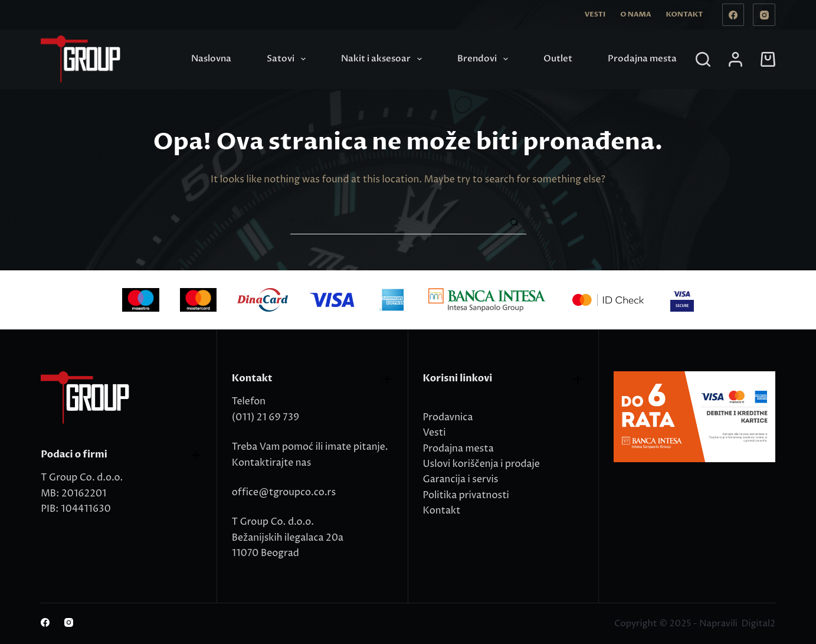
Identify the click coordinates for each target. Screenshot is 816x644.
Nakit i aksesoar (384, 59)
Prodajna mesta (642, 58)
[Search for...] (396, 223)
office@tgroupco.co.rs (284, 492)
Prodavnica (448, 417)
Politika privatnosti (466, 495)
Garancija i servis (461, 479)
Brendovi (485, 59)
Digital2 (758, 624)
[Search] (703, 59)
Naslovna (211, 58)
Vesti (595, 14)
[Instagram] (764, 15)
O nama (635, 14)
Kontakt (684, 14)
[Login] (735, 59)
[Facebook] (733, 15)
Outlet (558, 58)
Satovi (289, 59)
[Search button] (514, 223)
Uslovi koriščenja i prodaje (481, 464)
